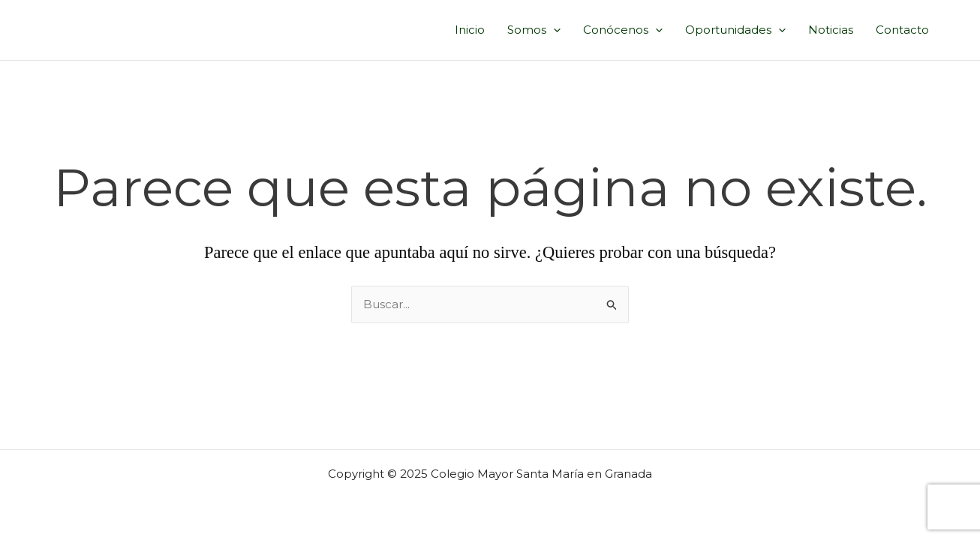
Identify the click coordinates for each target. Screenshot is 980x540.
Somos (534, 30)
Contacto (902, 30)
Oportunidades (735, 30)
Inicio (470, 30)
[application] (553, 30)
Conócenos (623, 30)
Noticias (831, 30)
